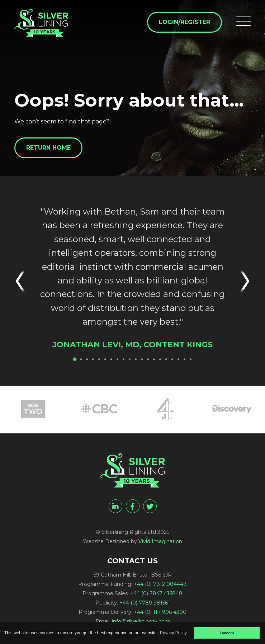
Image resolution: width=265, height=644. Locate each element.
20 (191, 359)
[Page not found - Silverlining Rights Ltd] (41, 23)
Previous (23, 281)
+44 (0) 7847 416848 (156, 593)
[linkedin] (115, 506)
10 (130, 359)
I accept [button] (227, 633)
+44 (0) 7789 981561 (145, 603)
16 (166, 359)
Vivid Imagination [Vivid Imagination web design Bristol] (160, 541)
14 (154, 359)
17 (172, 359)
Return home (48, 148)
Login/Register (184, 22)
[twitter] (150, 506)
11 (136, 359)
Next (242, 281)
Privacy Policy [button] (173, 633)
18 (178, 359)
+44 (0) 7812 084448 (160, 584)
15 (160, 359)
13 (148, 359)
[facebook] (133, 506)
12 (142, 359)
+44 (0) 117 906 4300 (160, 612)
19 (184, 359)
